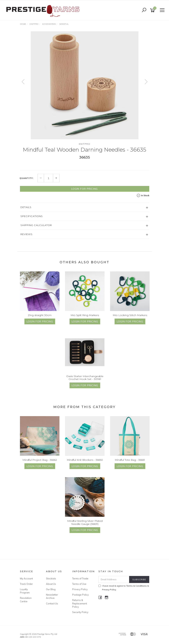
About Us (51, 584)
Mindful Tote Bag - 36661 (130, 460)
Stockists (51, 578)
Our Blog (51, 589)
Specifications (32, 216)
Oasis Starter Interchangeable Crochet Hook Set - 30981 (85, 378)
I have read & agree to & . (124, 588)
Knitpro (85, 144)
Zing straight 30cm (40, 315)
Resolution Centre (26, 600)
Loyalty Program (25, 591)
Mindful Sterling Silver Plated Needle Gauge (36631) (85, 522)
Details (26, 207)
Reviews (26, 234)
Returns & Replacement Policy (80, 603)
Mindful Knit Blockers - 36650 (85, 460)
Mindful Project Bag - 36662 (40, 460)
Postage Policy (80, 595)
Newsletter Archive (52, 596)
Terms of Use (79, 584)
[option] (85, 85)
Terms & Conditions (136, 586)
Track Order (26, 584)
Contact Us (52, 604)
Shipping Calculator (36, 225)
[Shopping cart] (153, 10)
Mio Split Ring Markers (85, 315)
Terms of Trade (80, 578)
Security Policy (80, 612)
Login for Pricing (84, 189)
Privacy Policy (80, 589)
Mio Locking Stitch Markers (130, 315)
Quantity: (27, 178)
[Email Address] (114, 579)
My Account (26, 578)
